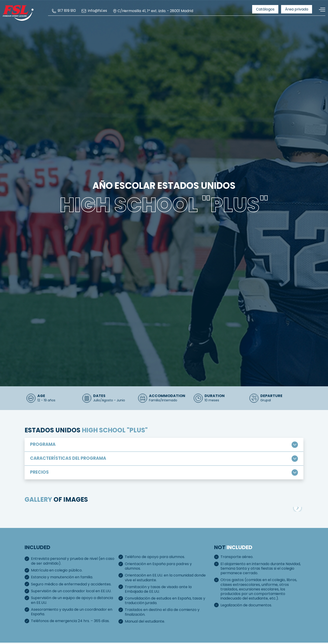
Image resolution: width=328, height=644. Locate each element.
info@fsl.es (94, 11)
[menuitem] (64, 11)
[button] (297, 541)
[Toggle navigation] (320, 10)
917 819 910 (64, 11)
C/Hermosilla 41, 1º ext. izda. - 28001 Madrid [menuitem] (153, 11)
